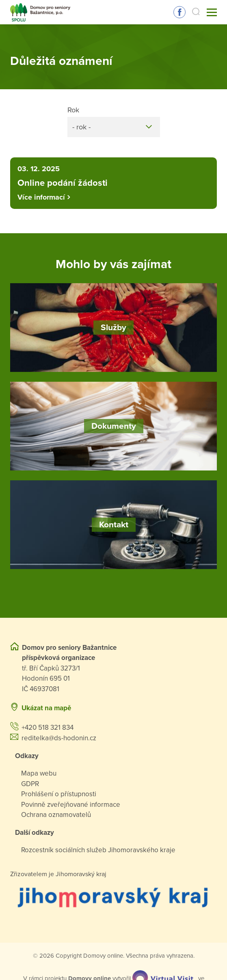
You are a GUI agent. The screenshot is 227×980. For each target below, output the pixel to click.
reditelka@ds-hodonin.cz (59, 738)
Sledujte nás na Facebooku (179, 12)
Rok (73, 110)
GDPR (30, 784)
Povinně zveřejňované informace (71, 805)
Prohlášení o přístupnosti (59, 794)
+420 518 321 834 (48, 727)
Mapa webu (39, 773)
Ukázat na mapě (46, 708)
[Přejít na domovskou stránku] (40, 12)
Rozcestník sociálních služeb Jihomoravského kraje (98, 850)
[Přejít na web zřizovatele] (113, 897)
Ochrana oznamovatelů (56, 815)
